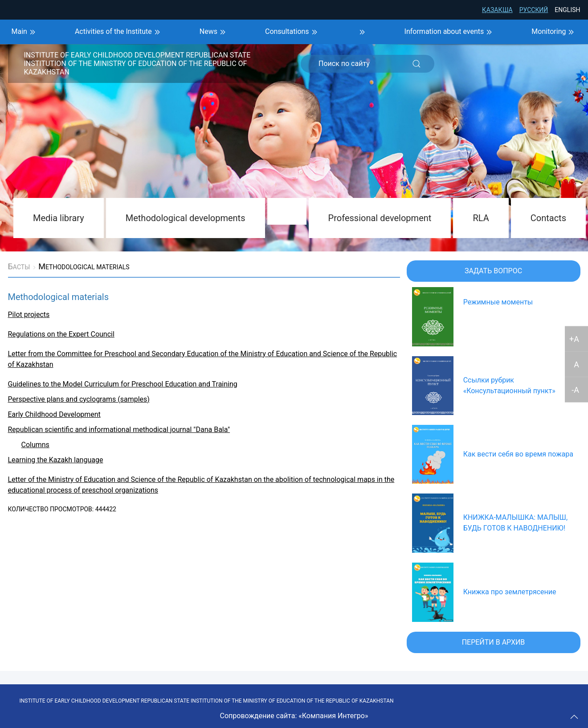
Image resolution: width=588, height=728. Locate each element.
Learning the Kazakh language (56, 460)
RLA (481, 218)
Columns (35, 445)
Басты (19, 266)
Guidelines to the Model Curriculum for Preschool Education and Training (123, 384)
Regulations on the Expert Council (61, 334)
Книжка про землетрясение (510, 592)
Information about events (450, 32)
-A (575, 389)
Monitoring (554, 32)
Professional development (380, 218)
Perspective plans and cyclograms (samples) (79, 399)
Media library (59, 218)
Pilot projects (29, 315)
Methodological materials (84, 266)
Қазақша (497, 10)
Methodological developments (186, 218)
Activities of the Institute (119, 32)
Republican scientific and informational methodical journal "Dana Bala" (119, 430)
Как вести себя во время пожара (518, 454)
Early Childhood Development (54, 414)
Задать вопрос (493, 271)
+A (574, 339)
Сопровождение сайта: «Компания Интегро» (294, 716)
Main (25, 32)
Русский (534, 10)
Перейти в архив (494, 642)
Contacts (548, 218)
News (214, 32)
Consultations (292, 32)
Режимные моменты (498, 302)
